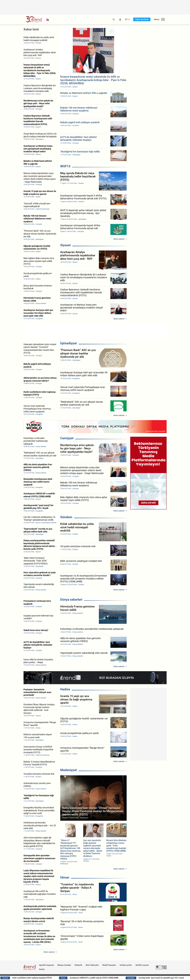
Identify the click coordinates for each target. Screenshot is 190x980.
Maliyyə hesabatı (64, 965)
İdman (65, 877)
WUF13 (65, 166)
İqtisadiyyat (69, 343)
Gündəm (66, 517)
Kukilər (42, 969)
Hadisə (65, 689)
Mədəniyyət (69, 770)
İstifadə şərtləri (126, 965)
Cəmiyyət (67, 438)
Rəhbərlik (78, 965)
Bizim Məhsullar (92, 965)
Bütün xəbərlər (119, 239)
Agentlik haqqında (46, 965)
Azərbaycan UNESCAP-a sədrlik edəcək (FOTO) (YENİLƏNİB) (112, 978)
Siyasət (65, 245)
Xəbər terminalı (142, 19)
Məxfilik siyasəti (142, 965)
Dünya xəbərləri (71, 600)
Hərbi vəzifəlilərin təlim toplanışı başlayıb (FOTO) (49, 978)
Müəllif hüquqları (109, 965)
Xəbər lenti (31, 29)
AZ (126, 19)
